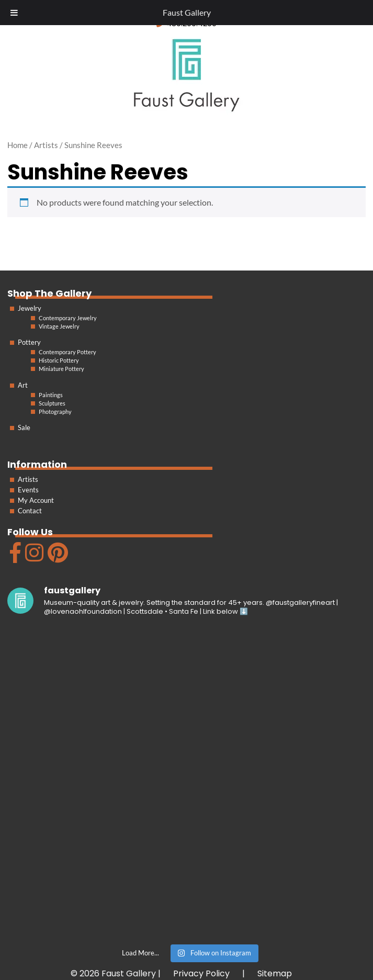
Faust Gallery (187, 12)
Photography (55, 412)
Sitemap (275, 973)
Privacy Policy (201, 973)
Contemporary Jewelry (68, 318)
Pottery (29, 342)
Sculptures (52, 403)
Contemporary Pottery (67, 352)
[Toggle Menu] (14, 13)
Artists (28, 479)
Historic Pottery (59, 360)
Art (23, 385)
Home (18, 145)
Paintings (51, 395)
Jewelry (30, 308)
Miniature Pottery (61, 369)
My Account (36, 500)
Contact (30, 511)
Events (28, 490)
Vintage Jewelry (59, 326)
